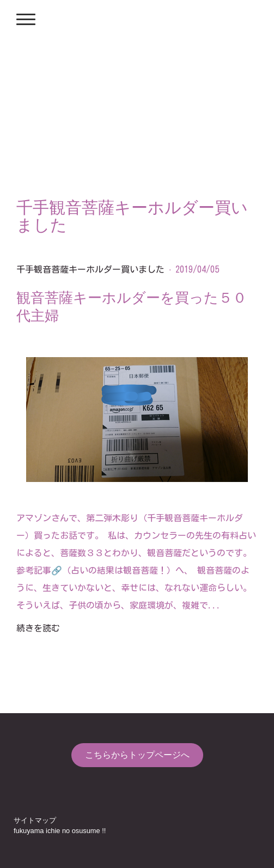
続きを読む (38, 628)
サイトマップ (35, 820)
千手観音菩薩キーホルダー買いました (90, 269)
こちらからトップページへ (137, 755)
